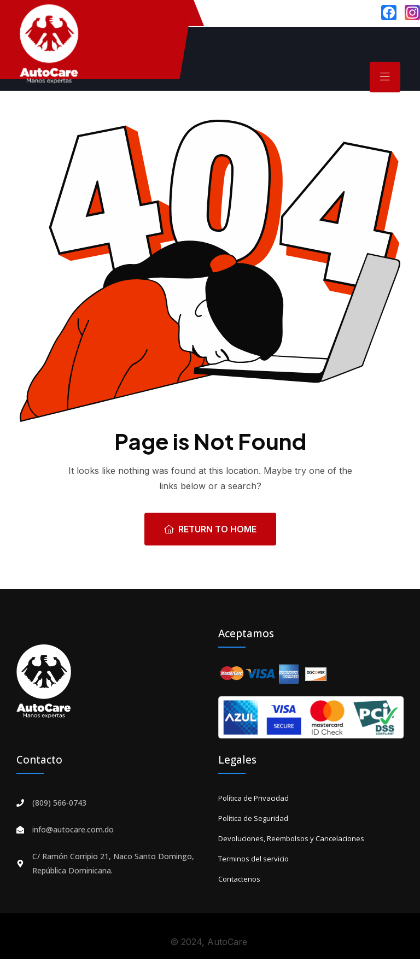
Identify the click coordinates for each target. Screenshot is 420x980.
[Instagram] (412, 13)
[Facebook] (389, 13)
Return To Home (210, 529)
